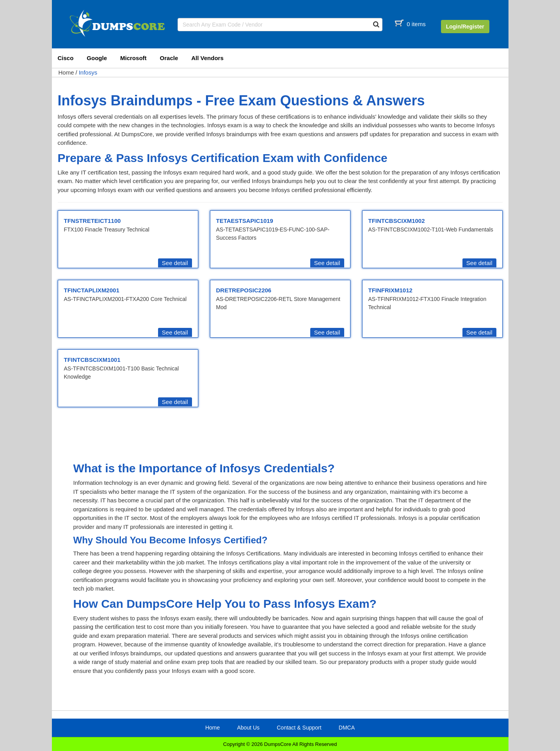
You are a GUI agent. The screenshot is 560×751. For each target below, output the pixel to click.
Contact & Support (299, 728)
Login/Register (465, 27)
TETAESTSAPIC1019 (245, 221)
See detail (175, 263)
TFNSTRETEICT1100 (92, 221)
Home (66, 72)
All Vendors (207, 58)
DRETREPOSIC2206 (244, 290)
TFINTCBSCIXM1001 (92, 360)
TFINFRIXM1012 (390, 290)
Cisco (66, 58)
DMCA (347, 728)
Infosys (88, 72)
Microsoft (133, 58)
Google (97, 58)
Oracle (169, 58)
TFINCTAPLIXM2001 (92, 290)
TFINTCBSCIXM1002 (397, 221)
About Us (248, 728)
